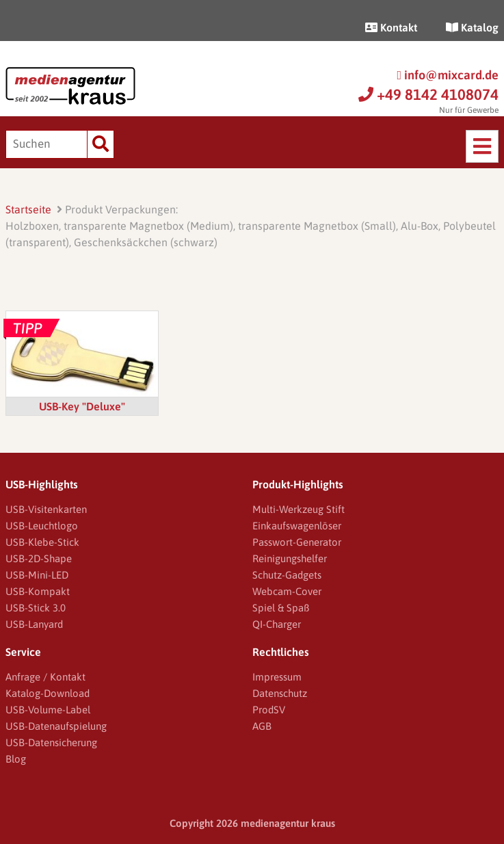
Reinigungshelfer (290, 558)
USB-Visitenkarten (46, 509)
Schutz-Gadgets (287, 575)
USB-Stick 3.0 (36, 608)
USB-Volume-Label (48, 710)
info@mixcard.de (448, 75)
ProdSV (269, 710)
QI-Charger (277, 624)
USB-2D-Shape (39, 558)
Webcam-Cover (287, 591)
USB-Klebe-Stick (42, 542)
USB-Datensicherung (51, 742)
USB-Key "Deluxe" (82, 406)
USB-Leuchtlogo (42, 526)
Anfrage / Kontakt (45, 677)
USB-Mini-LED (37, 575)
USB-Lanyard (34, 624)
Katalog (472, 27)
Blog (16, 759)
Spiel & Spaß (281, 608)
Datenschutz (280, 693)
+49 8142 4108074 (428, 94)
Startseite (28, 209)
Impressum (277, 677)
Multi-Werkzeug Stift (299, 509)
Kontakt (391, 27)
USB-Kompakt (38, 591)
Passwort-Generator (297, 542)
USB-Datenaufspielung (56, 726)
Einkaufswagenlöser (297, 526)
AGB (262, 726)
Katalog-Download (48, 693)
